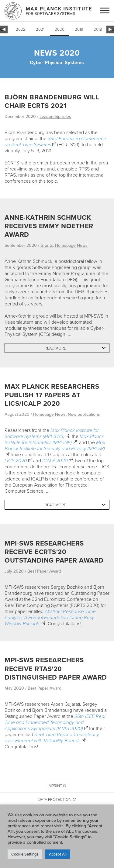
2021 (40, 29)
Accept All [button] (58, 854)
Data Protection (55, 799)
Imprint (55, 786)
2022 (21, 29)
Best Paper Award (44, 571)
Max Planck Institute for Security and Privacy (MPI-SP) (55, 445)
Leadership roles (55, 116)
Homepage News (71, 245)
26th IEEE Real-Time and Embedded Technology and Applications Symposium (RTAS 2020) (56, 722)
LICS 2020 (16, 460)
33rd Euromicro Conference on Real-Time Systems (55, 141)
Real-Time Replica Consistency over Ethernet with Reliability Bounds (52, 737)
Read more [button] (55, 348)
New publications (84, 414)
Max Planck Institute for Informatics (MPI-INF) (54, 439)
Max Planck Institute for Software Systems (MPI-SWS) (52, 433)
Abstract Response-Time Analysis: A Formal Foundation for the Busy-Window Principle (50, 617)
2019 (79, 29)
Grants (47, 245)
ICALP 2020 (55, 460)
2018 (98, 29)
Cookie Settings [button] (25, 854)
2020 (60, 29)
